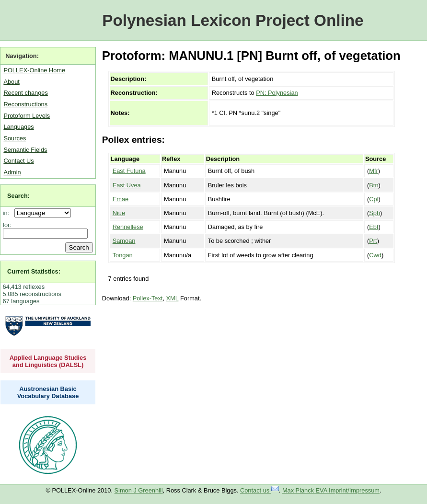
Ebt (374, 227)
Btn (374, 185)
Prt (373, 241)
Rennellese (128, 227)
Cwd (375, 255)
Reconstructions (25, 104)
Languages (18, 127)
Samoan (124, 241)
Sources (15, 138)
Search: (18, 196)
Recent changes (25, 93)
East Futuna (129, 171)
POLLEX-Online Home (34, 70)
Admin (12, 172)
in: (8, 213)
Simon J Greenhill (139, 490)
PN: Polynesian (277, 93)
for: (7, 225)
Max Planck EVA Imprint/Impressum (331, 490)
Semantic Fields (25, 150)
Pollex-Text (148, 298)
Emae (121, 199)
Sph (375, 213)
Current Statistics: (34, 271)
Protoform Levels (27, 116)
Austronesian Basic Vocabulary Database (48, 392)
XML (173, 298)
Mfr (373, 171)
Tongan (123, 255)
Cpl (374, 199)
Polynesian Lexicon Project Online (233, 20)
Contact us (260, 490)
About (11, 82)
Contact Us (18, 161)
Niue (119, 213)
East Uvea (127, 185)
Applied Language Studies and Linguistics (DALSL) (48, 361)
